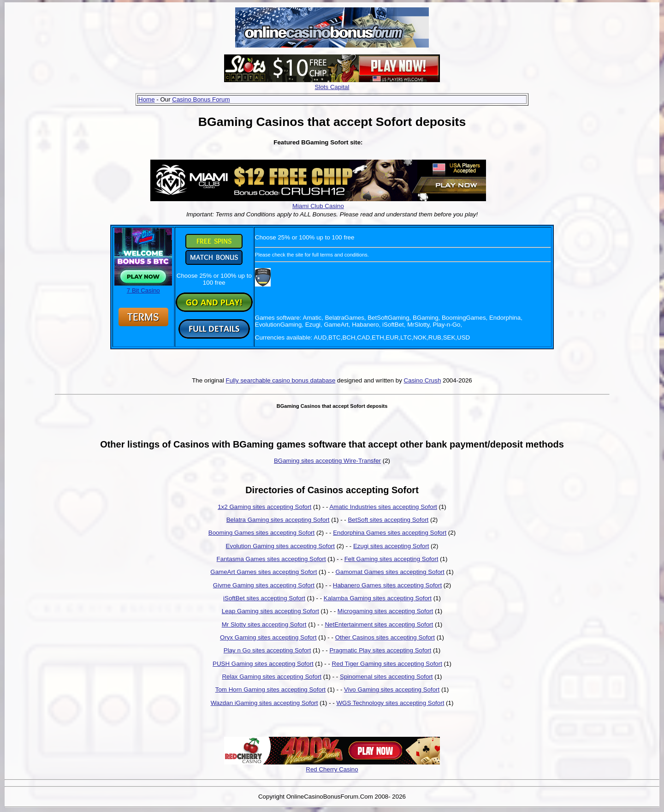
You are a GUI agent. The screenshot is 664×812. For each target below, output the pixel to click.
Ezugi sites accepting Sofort (391, 546)
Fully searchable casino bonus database (281, 380)
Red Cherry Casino (332, 769)
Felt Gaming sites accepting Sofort (391, 559)
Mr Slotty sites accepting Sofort (264, 624)
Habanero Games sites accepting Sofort (387, 585)
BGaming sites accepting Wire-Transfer (327, 461)
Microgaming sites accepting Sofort (385, 611)
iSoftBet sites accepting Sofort (264, 598)
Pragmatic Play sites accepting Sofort (380, 650)
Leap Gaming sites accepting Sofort (270, 611)
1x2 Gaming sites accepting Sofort (264, 507)
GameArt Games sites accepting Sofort (264, 572)
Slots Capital (332, 87)
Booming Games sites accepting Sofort (261, 533)
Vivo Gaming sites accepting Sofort (392, 690)
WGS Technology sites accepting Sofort (390, 703)
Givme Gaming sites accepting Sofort (264, 585)
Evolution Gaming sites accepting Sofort (280, 546)
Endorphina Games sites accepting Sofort (390, 533)
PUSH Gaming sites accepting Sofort (263, 664)
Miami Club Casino (318, 206)
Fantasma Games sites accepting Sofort (271, 559)
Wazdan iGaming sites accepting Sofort (264, 703)
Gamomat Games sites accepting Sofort (390, 572)
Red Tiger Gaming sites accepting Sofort (387, 664)
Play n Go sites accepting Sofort (267, 650)
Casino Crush (423, 380)
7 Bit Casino (143, 287)
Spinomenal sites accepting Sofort (386, 677)
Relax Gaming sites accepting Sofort (272, 677)
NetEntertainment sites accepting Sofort (379, 624)
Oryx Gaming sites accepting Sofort (268, 637)
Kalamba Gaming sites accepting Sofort (378, 598)
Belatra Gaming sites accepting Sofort (278, 520)
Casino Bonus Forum (201, 99)
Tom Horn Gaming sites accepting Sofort (270, 690)
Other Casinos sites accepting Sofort (385, 637)
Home (147, 99)
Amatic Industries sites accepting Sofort (383, 507)
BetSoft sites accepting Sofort (388, 520)
